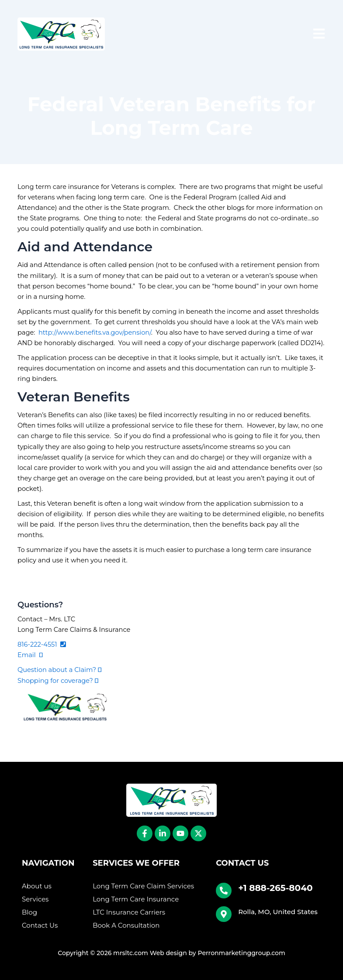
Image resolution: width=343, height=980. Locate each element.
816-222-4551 (42, 644)
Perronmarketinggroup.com (241, 953)
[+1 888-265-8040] (224, 891)
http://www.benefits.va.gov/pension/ (95, 332)
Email (30, 655)
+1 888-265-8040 (275, 888)
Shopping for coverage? (58, 681)
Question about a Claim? (59, 670)
